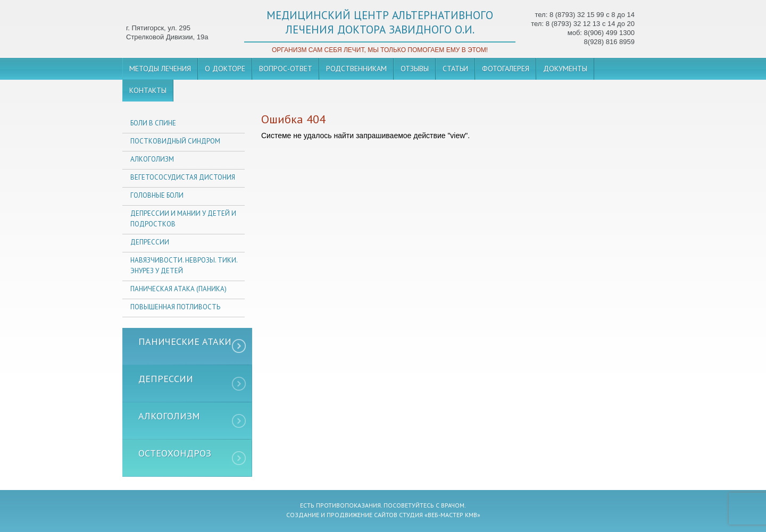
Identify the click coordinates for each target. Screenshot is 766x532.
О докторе (225, 69)
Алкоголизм (152, 159)
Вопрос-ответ (286, 69)
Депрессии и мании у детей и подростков (183, 219)
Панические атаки (185, 341)
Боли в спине (153, 123)
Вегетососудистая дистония (183, 177)
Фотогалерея (506, 69)
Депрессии (150, 242)
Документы (565, 69)
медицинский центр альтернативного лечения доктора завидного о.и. (380, 22)
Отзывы (415, 69)
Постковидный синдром (175, 141)
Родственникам (356, 69)
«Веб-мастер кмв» (452, 515)
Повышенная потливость (175, 307)
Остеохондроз (175, 453)
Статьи (455, 69)
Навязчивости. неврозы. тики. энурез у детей (184, 265)
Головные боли (157, 195)
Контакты (148, 90)
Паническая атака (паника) (178, 289)
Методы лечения (160, 69)
